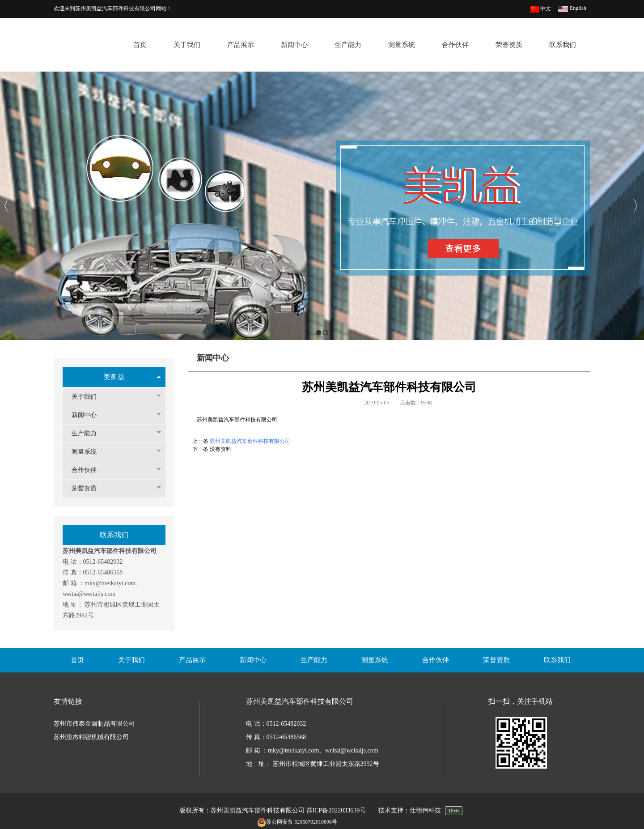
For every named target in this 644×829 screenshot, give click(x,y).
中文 (546, 9)
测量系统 (89, 452)
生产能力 (89, 433)
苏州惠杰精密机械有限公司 (91, 737)
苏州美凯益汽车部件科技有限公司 (250, 441)
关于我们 (89, 397)
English (578, 8)
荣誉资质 (89, 488)
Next (635, 206)
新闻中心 (89, 415)
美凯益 (114, 377)
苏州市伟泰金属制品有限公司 (94, 724)
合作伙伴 (89, 470)
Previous (7, 206)
